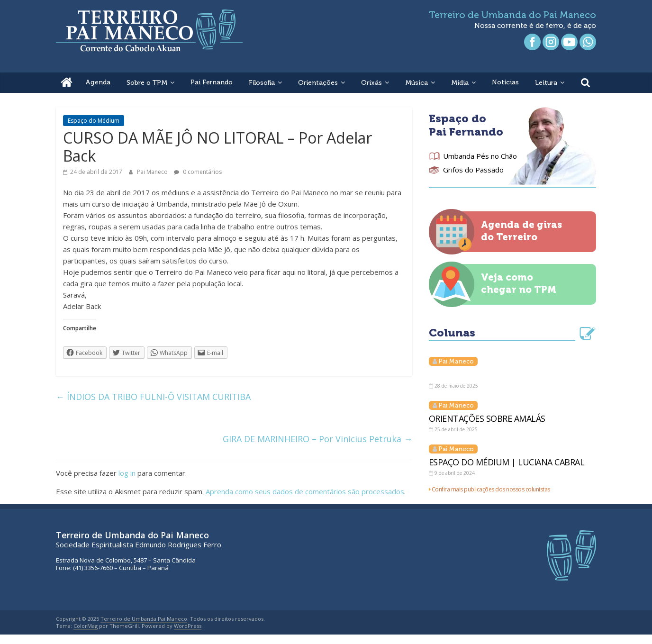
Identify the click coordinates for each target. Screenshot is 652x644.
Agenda (98, 82)
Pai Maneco (153, 172)
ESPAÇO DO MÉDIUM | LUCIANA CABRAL (507, 462)
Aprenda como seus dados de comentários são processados (305, 491)
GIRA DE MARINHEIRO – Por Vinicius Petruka (317, 439)
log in (127, 473)
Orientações (318, 83)
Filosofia (262, 83)
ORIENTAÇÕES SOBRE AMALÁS (487, 418)
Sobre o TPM (147, 83)
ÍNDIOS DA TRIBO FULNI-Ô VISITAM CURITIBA (153, 397)
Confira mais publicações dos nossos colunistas (491, 489)
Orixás (371, 83)
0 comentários (198, 172)
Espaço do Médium (94, 121)
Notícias (505, 82)
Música (417, 83)
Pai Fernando (212, 82)
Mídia (460, 83)
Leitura (546, 83)
